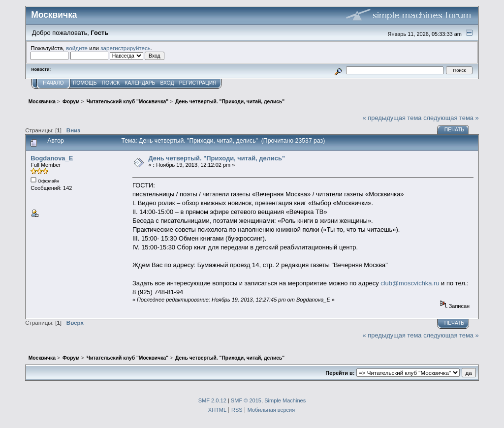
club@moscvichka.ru (410, 283)
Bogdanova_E (52, 158)
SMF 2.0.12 (212, 400)
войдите (77, 48)
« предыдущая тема (392, 118)
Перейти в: (340, 373)
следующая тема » (451, 118)
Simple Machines (285, 400)
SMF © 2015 (246, 400)
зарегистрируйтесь (126, 48)
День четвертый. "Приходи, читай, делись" (217, 158)
